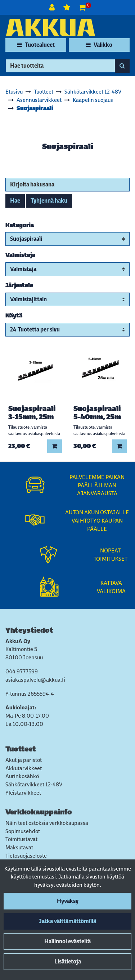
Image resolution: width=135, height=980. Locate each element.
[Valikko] (99, 45)
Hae (15, 201)
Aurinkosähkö (22, 776)
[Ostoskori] (82, 7)
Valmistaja (20, 255)
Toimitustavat (21, 839)
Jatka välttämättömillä (67, 921)
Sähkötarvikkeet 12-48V (34, 784)
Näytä (14, 315)
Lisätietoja (68, 961)
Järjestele (19, 285)
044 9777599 (22, 671)
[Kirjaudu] (53, 7)
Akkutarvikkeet (24, 768)
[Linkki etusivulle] (50, 28)
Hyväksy (68, 901)
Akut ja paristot (24, 760)
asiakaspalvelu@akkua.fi (35, 680)
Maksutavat (19, 847)
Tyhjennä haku (49, 201)
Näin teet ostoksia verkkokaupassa (47, 823)
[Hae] (60, 66)
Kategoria (20, 225)
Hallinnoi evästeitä (67, 941)
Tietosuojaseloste (26, 856)
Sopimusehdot (23, 831)
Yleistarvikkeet (23, 793)
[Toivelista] (67, 7)
